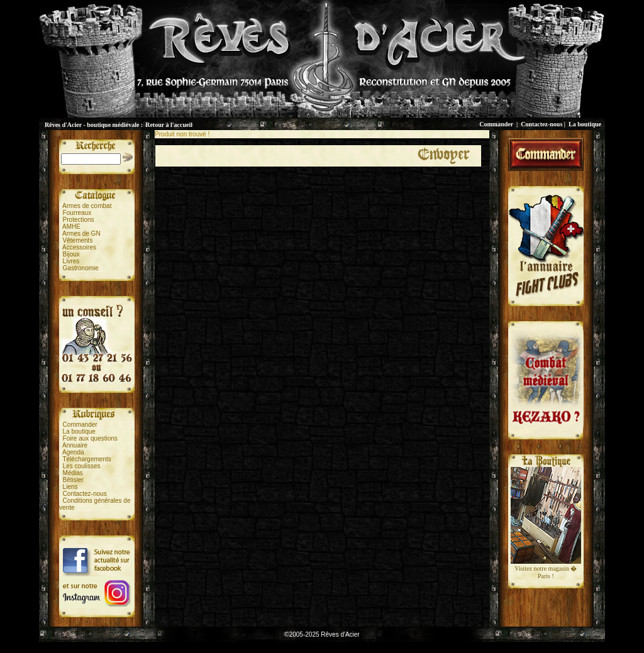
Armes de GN (81, 233)
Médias (73, 473)
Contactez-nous (541, 124)
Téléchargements (86, 459)
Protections (79, 220)
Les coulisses (82, 466)
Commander (496, 124)
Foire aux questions (90, 438)
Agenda (73, 452)
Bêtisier (73, 480)
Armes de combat (87, 206)
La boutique (585, 124)
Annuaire (75, 445)
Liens (70, 487)
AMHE (71, 227)
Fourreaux (77, 213)
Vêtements (78, 240)
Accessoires (79, 247)
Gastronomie (81, 268)
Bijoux (71, 254)
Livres (71, 261)
